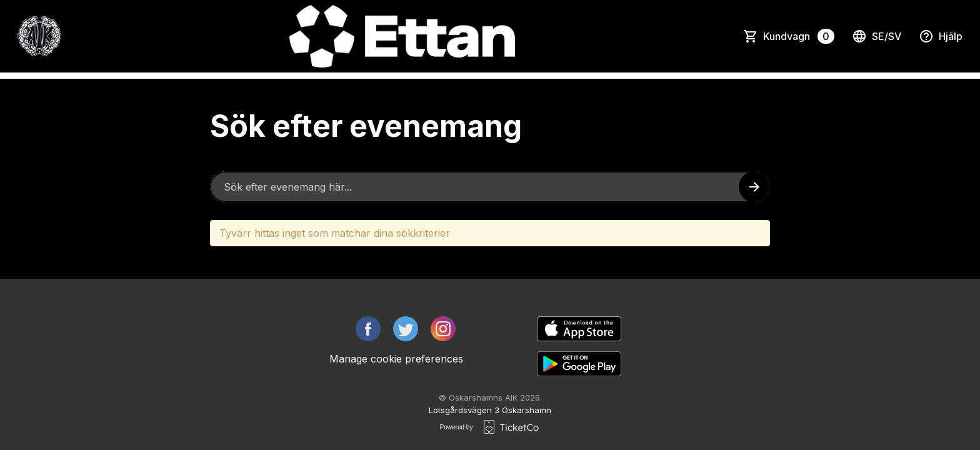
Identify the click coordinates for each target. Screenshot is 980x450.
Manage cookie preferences (396, 359)
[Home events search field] (490, 187)
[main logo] (39, 36)
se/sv (877, 36)
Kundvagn (799, 36)
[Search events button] (754, 187)
